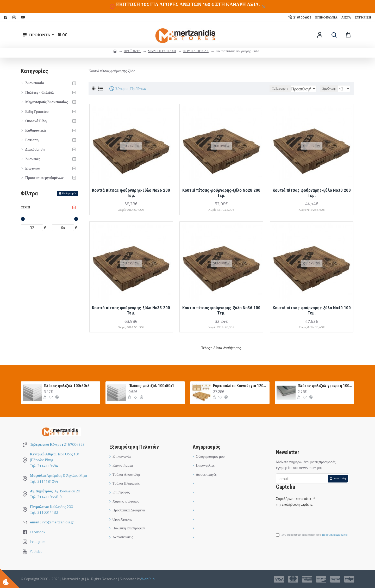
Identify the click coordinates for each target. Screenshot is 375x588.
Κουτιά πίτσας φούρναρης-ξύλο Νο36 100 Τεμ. (221, 310)
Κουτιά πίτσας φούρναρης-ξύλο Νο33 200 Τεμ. (131, 310)
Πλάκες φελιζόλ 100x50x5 (67, 386)
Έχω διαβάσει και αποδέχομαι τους (312, 536)
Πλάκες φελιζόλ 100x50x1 (151, 386)
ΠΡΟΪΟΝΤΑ (132, 51)
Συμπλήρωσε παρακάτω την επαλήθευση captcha (294, 500)
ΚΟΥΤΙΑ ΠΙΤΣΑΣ (196, 51)
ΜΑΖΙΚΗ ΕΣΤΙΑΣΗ (162, 51)
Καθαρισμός (69, 193)
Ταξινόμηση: (267, 88)
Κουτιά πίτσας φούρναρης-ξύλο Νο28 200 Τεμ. (221, 193)
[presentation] (312, 517)
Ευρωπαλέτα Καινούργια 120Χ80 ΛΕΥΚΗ (240, 386)
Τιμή (26, 207)
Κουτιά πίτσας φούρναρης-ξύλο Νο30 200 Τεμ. (312, 193)
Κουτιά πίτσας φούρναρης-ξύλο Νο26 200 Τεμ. (131, 193)
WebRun (148, 579)
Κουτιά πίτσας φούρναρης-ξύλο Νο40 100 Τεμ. (312, 310)
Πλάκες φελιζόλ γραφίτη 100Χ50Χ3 (325, 386)
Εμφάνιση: (331, 88)
